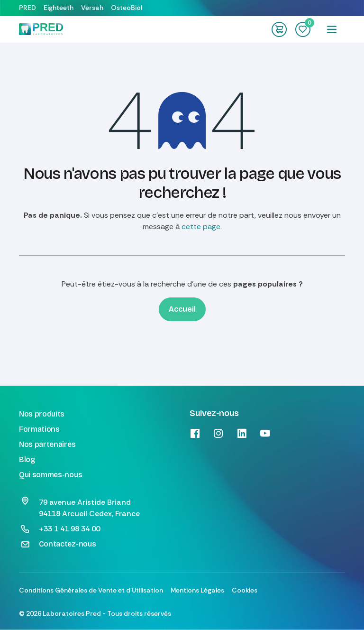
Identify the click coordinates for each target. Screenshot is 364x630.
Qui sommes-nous (50, 475)
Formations (39, 429)
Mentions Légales (197, 590)
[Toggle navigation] (332, 29)
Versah (92, 8)
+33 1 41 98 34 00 (69, 529)
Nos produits (42, 414)
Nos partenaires (47, 444)
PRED (27, 8)
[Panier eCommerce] (279, 29)
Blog (27, 459)
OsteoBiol (127, 8)
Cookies (245, 590)
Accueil (182, 309)
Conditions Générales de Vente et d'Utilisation (91, 590)
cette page (201, 227)
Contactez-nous (68, 544)
